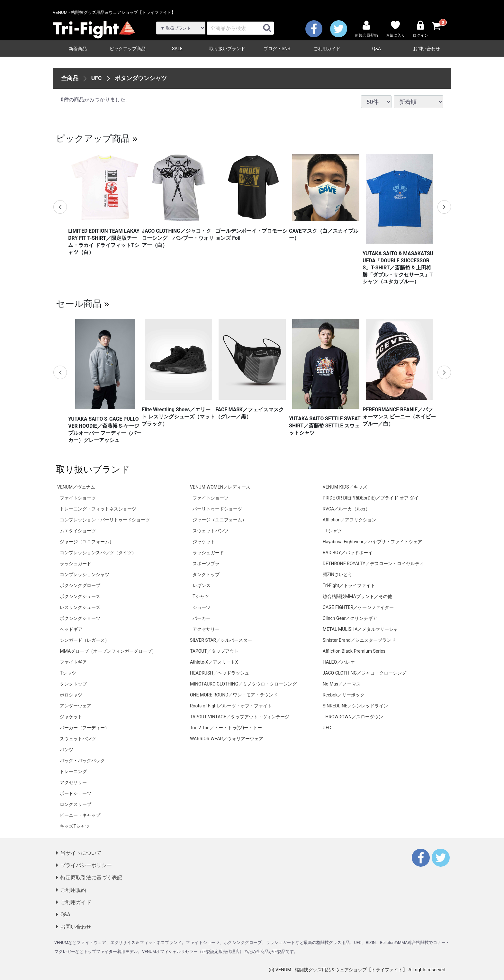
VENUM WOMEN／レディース (220, 487)
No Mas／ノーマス (342, 684)
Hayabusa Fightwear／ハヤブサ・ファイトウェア (372, 542)
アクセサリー (73, 782)
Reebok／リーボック (344, 695)
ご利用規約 (73, 890)
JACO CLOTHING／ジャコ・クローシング (364, 673)
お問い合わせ (427, 49)
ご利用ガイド (327, 49)
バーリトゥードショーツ (217, 509)
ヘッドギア (71, 629)
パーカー (202, 618)
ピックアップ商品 (128, 49)
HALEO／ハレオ (339, 662)
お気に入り (395, 29)
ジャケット (71, 717)
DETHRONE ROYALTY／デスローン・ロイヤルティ (373, 564)
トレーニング (73, 771)
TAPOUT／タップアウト (214, 651)
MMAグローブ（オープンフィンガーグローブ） (108, 651)
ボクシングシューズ (80, 596)
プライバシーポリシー (86, 865)
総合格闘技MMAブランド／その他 (357, 596)
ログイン (420, 29)
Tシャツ (68, 673)
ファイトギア (73, 662)
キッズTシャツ (75, 826)
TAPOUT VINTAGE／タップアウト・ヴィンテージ (240, 717)
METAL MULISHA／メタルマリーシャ (360, 629)
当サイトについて (81, 853)
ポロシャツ (71, 695)
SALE (177, 49)
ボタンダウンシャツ (141, 78)
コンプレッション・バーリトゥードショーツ (105, 520)
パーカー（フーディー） (85, 728)
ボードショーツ (76, 793)
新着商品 (78, 49)
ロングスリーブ (76, 804)
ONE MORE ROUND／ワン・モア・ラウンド (234, 695)
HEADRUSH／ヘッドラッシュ (220, 673)
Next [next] (444, 207)
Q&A (377, 49)
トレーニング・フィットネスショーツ (98, 509)
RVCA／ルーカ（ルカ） (346, 509)
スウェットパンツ (78, 739)
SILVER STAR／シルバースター (221, 640)
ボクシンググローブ (80, 585)
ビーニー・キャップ (80, 815)
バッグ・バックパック (82, 761)
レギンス (202, 585)
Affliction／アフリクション (350, 520)
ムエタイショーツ (78, 531)
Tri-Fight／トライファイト (349, 585)
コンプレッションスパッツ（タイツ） (98, 553)
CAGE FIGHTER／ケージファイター (358, 607)
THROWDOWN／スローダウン (353, 717)
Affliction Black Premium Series (354, 651)
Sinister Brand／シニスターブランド (359, 640)
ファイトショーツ (78, 498)
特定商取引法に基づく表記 (91, 877)
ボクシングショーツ (80, 618)
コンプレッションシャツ (85, 574)
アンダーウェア (76, 706)
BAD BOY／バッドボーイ (348, 553)
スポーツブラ (206, 564)
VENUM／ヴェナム (76, 487)
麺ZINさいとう (337, 574)
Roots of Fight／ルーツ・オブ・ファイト (231, 706)
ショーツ (202, 607)
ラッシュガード (76, 564)
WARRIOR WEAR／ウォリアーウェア (227, 739)
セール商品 (79, 303)
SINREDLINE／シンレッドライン (355, 706)
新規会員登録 (366, 29)
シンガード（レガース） (85, 640)
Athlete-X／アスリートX (214, 662)
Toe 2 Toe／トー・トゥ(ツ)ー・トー (226, 728)
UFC (97, 78)
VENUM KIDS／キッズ (345, 487)
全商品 (70, 78)
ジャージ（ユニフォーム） (87, 542)
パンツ (67, 750)
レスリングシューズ (80, 607)
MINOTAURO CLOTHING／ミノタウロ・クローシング (243, 684)
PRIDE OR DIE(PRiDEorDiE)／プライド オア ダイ (371, 498)
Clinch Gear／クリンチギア (350, 618)
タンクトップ (73, 684)
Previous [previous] (60, 207)
